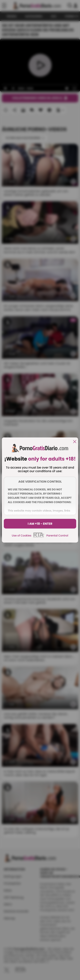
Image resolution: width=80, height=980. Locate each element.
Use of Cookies (22, 536)
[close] (75, 442)
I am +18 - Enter (40, 524)
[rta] (39, 537)
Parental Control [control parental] (57, 536)
